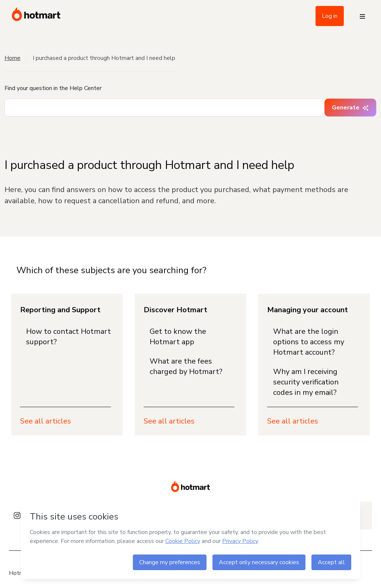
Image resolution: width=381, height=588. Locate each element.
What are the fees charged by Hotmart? (186, 366)
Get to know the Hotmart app (178, 337)
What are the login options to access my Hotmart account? (309, 342)
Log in (330, 16)
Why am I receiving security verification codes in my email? (306, 382)
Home (12, 58)
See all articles (46, 421)
